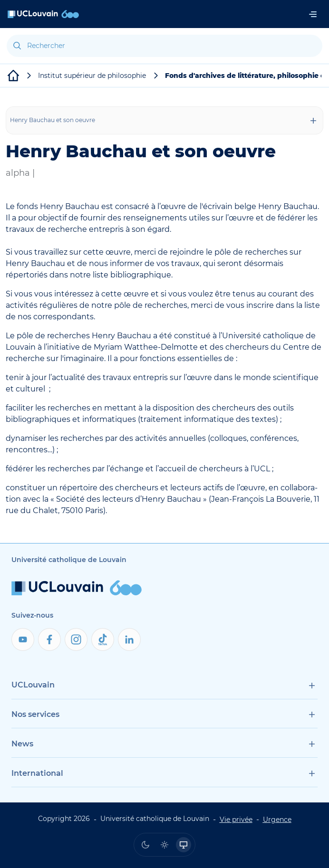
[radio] (145, 845)
